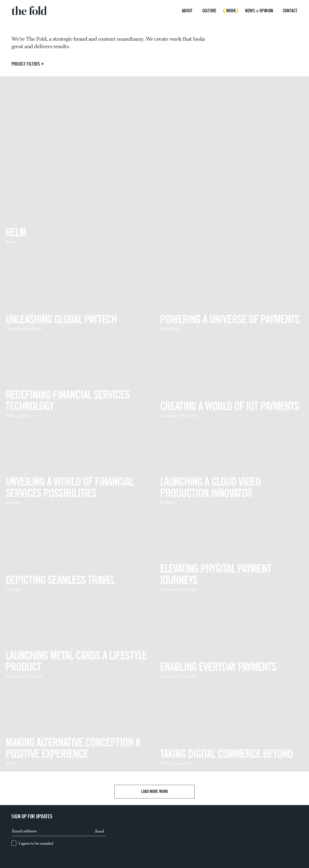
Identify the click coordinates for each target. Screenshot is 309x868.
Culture (209, 11)
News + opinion (259, 11)
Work (231, 11)
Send (100, 831)
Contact (290, 11)
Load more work (154, 792)
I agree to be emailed (36, 843)
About (187, 11)
